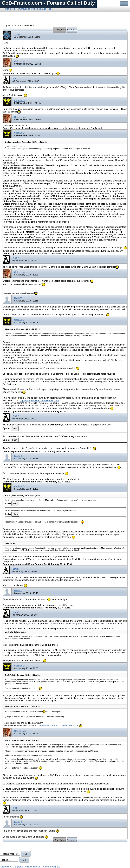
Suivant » (72, 30)
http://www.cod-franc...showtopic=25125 (59, 726)
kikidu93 (18, 298)
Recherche (5, 867)
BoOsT (16, 79)
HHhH (17, 34)
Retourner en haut (51, 867)
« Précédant (59, 30)
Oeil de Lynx (20, 61)
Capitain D (19, 100)
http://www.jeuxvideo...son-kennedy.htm (39, 400)
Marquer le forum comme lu (26, 867)
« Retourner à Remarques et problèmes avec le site (27, 9)
